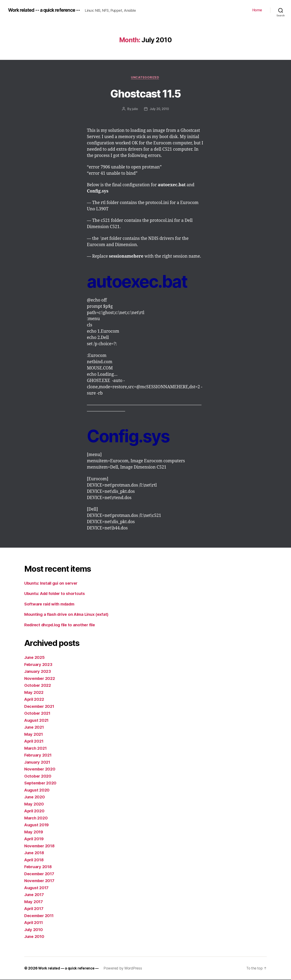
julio (135, 109)
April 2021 (35, 742)
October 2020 (38, 776)
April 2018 (35, 860)
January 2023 (38, 672)
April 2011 (34, 923)
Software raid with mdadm (51, 604)
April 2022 (35, 700)
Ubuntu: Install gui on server (53, 584)
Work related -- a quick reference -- (47, 10)
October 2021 (38, 714)
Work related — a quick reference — (70, 969)
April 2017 (35, 909)
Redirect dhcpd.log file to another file (62, 625)
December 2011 (40, 916)
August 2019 (37, 825)
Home (257, 10)
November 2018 (41, 846)
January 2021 (38, 763)
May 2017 (34, 902)
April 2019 (35, 839)
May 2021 (34, 735)
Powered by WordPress (125, 969)
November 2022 (41, 679)
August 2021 (37, 721)
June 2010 (35, 937)
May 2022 (34, 693)
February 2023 (39, 665)
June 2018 (35, 853)
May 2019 (34, 832)
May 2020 (34, 804)
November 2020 (41, 770)
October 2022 (38, 686)
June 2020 (35, 797)
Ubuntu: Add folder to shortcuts (57, 594)
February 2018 (39, 867)
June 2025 (35, 658)
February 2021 (39, 756)
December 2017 (40, 874)
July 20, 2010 (159, 109)
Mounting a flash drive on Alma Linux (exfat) (69, 615)
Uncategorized (145, 78)
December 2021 (40, 707)
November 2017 (40, 881)
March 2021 (36, 749)
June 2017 (35, 895)
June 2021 (35, 728)
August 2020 (38, 790)
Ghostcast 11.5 (146, 93)
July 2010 (34, 930)
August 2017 (37, 888)
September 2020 (41, 784)
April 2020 (35, 811)
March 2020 (36, 818)
